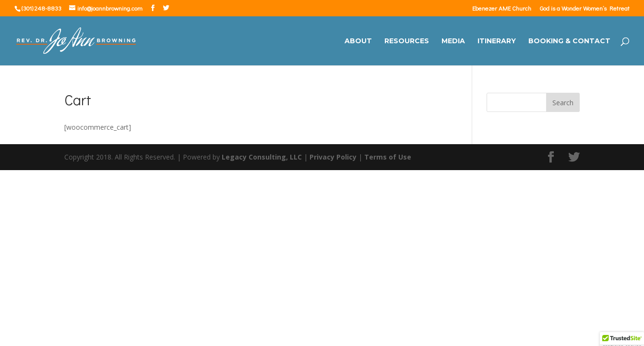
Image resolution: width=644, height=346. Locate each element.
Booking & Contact (569, 41)
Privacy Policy (333, 157)
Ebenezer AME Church (502, 8)
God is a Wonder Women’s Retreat (585, 8)
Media (453, 41)
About (358, 41)
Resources (407, 41)
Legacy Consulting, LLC (262, 157)
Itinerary (497, 41)
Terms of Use (388, 157)
